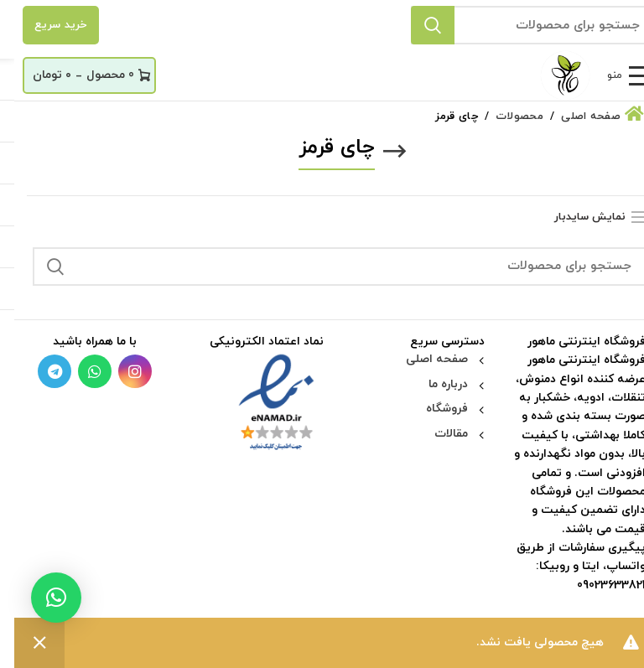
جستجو (418, 25)
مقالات (437, 434)
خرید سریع (47, 25)
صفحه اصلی (423, 359)
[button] (42, 598)
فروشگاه (433, 409)
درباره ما (434, 384)
